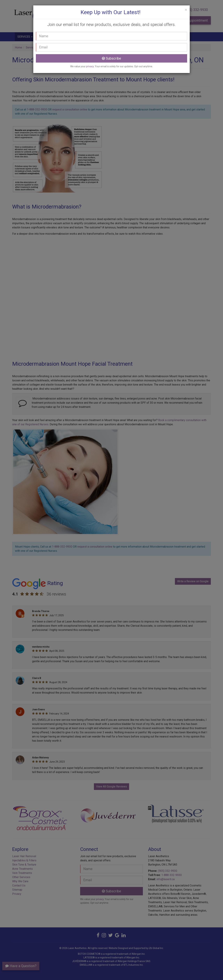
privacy (90, 66)
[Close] (186, 10)
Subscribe (111, 58)
